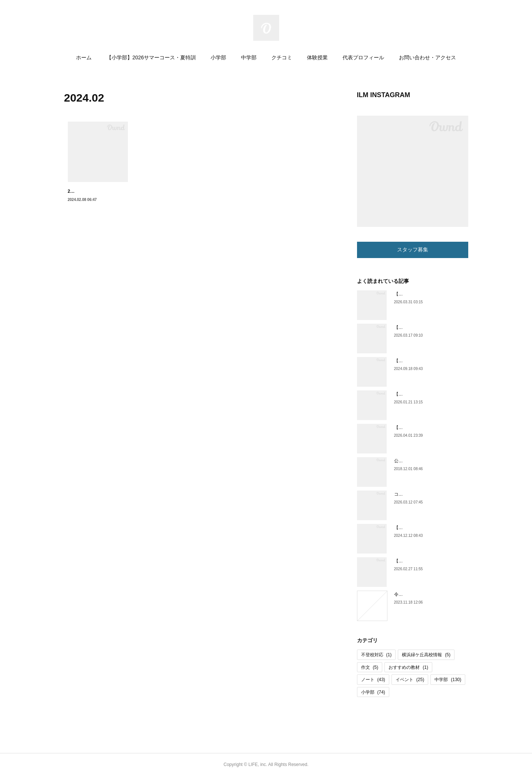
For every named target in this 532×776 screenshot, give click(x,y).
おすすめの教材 (408, 667)
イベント (410, 680)
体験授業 (317, 57)
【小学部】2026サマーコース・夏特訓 (151, 57)
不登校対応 (376, 655)
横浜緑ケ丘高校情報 (426, 655)
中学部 (249, 57)
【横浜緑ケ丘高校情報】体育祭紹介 (430, 528)
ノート (373, 680)
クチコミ (282, 57)
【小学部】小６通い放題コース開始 (430, 327)
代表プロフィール (363, 57)
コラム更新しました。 (416, 494)
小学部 (218, 57)
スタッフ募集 (413, 250)
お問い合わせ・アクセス (427, 57)
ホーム (84, 57)
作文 (370, 667)
